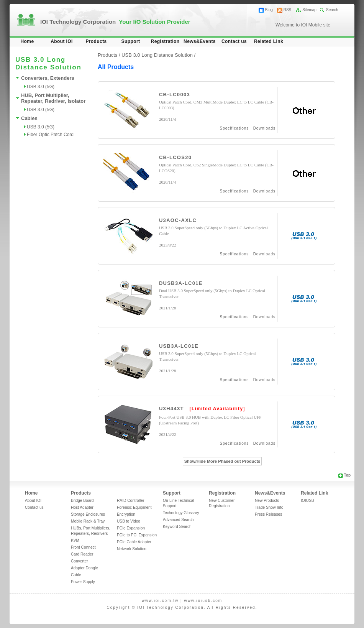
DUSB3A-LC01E (181, 283)
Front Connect (83, 547)
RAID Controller (130, 501)
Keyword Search (177, 527)
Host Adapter (82, 507)
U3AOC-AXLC (178, 220)
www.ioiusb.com (203, 601)
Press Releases (268, 514)
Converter (80, 561)
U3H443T (171, 409)
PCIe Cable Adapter (134, 542)
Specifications (234, 128)
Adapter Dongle (84, 568)
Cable (76, 575)
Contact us (234, 41)
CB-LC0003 (175, 95)
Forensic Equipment (134, 507)
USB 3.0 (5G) (41, 87)
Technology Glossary (181, 513)
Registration (165, 41)
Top (347, 475)
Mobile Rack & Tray (88, 521)
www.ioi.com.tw (160, 601)
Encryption (126, 514)
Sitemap (309, 10)
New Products (267, 501)
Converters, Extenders (48, 78)
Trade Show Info (269, 507)
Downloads (264, 128)
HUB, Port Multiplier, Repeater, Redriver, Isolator (53, 98)
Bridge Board (82, 501)
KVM (75, 540)
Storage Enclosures (88, 514)
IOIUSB (307, 501)
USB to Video (129, 521)
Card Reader (82, 554)
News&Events (200, 41)
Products (96, 41)
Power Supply (83, 582)
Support (131, 41)
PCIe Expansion (131, 528)
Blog (269, 10)
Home (27, 41)
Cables (29, 118)
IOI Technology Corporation (115, 22)
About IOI (62, 41)
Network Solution (132, 549)
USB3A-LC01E (179, 346)
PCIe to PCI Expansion (137, 535)
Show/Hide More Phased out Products (222, 461)
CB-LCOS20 (175, 157)
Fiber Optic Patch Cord (50, 135)
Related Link (269, 41)
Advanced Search (178, 520)
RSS (288, 10)
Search (332, 10)
